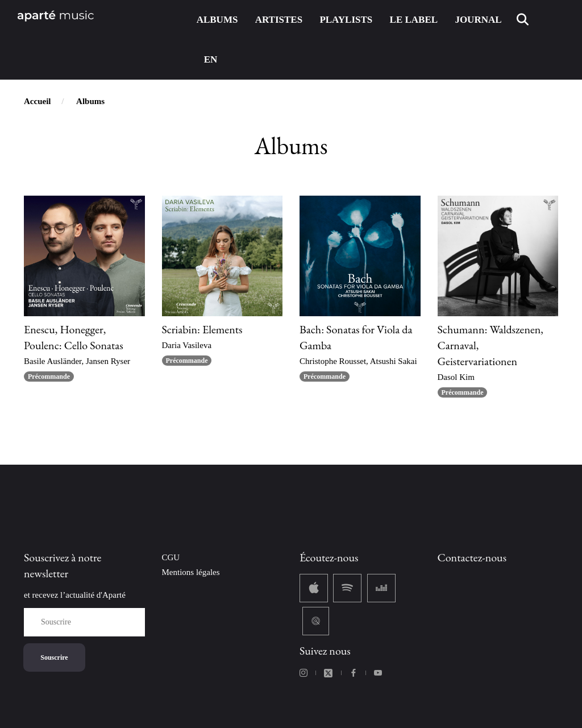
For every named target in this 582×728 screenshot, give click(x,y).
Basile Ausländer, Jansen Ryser (77, 361)
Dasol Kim (456, 377)
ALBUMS (217, 20)
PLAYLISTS (346, 20)
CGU (171, 557)
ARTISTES (279, 20)
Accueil (37, 101)
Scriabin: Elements (202, 329)
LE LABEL (414, 20)
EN (211, 59)
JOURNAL (478, 20)
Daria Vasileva (187, 345)
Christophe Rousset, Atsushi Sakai (358, 361)
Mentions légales (191, 572)
